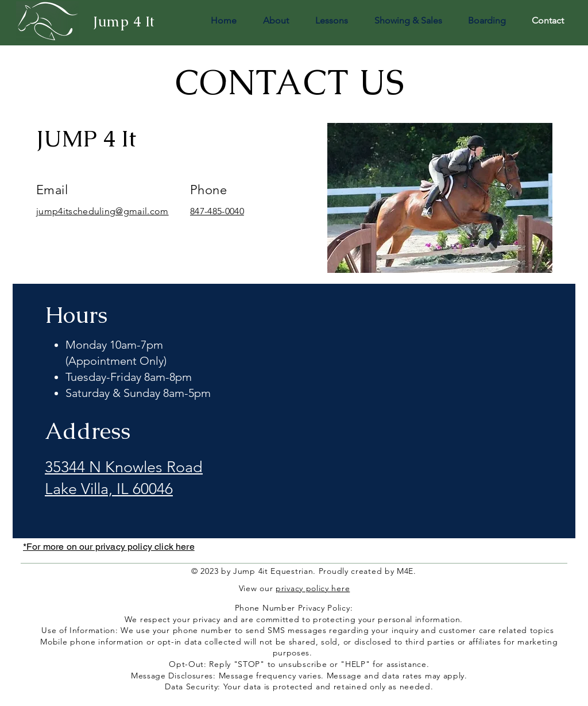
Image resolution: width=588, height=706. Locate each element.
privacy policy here (313, 588)
